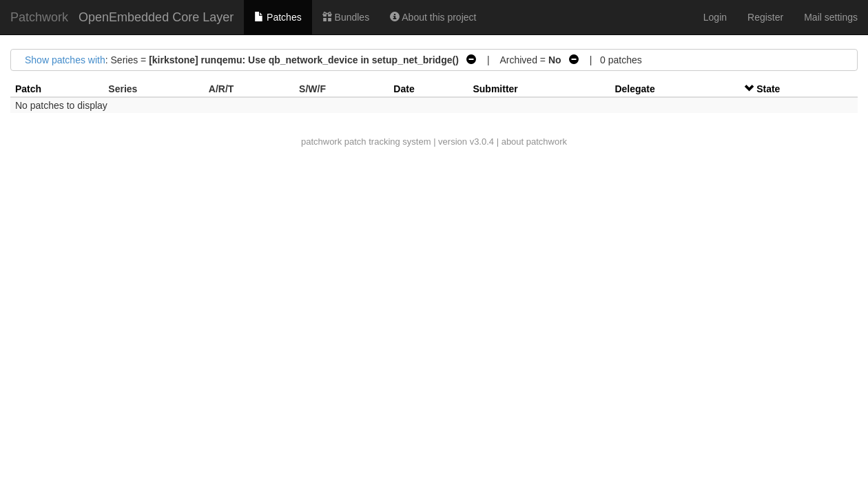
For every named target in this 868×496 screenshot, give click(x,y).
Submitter (495, 89)
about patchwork (534, 142)
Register (765, 17)
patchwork (321, 142)
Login (715, 17)
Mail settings (831, 17)
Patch (28, 89)
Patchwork (39, 17)
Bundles (346, 17)
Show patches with (65, 60)
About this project (433, 17)
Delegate (634, 89)
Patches (278, 17)
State (768, 89)
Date (404, 89)
